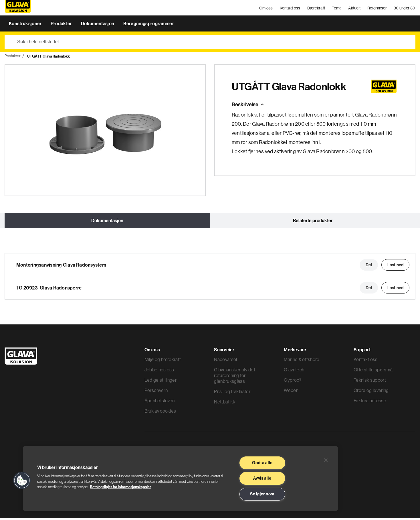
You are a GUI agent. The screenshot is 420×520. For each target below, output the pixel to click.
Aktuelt (355, 9)
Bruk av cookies (160, 413)
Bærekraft (316, 9)
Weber (291, 392)
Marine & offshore (302, 361)
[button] (22, 480)
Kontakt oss (290, 9)
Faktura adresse (370, 402)
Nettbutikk (225, 403)
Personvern (156, 392)
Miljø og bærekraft (163, 361)
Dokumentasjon (98, 25)
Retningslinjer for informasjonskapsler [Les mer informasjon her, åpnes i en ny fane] (120, 487)
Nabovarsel (225, 361)
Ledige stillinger (161, 382)
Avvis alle (262, 478)
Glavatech (294, 371)
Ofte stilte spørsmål (374, 371)
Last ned (395, 266)
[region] (180, 478)
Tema (337, 9)
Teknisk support (370, 382)
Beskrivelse (245, 106)
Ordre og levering (371, 392)
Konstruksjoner (26, 25)
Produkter (62, 25)
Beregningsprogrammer (149, 25)
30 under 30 (405, 9)
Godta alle (262, 463)
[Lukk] (326, 460)
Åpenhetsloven (160, 402)
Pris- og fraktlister (232, 393)
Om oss (266, 9)
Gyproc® (293, 382)
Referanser (377, 9)
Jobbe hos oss (159, 371)
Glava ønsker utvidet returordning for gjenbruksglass (234, 377)
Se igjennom (262, 494)
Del (369, 266)
